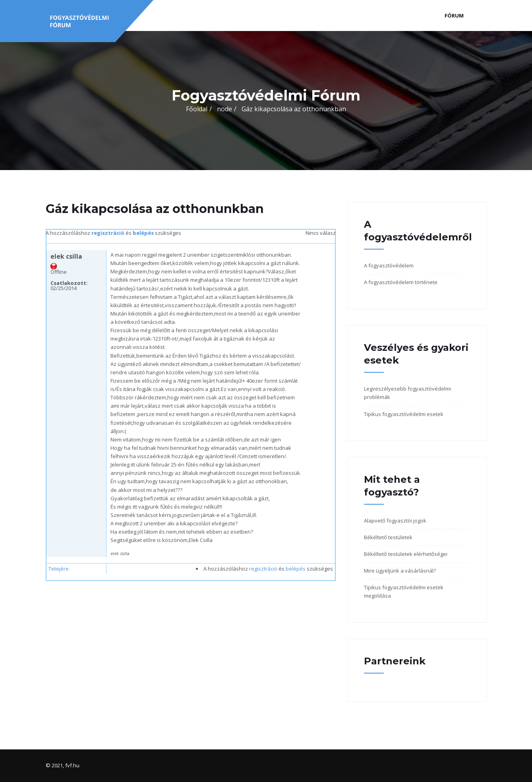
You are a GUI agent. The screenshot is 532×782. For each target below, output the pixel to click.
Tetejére (59, 569)
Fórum (454, 15)
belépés (143, 233)
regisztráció (108, 233)
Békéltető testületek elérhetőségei (406, 554)
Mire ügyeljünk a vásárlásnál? (400, 571)
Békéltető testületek (388, 537)
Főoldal (197, 109)
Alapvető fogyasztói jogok (395, 521)
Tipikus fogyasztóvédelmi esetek (404, 414)
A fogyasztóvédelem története (401, 282)
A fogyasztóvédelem (389, 265)
